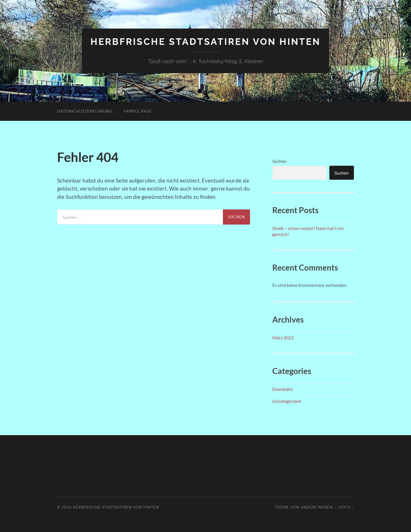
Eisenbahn (283, 389)
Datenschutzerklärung (85, 111)
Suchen (279, 161)
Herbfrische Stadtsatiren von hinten (205, 42)
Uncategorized (287, 401)
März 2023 (283, 338)
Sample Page (138, 111)
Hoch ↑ (346, 507)
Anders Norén (317, 507)
